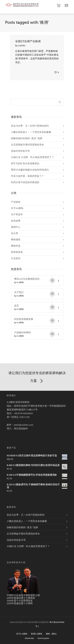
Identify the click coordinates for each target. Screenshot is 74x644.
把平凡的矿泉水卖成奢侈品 (25, 164)
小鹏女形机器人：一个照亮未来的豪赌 (31, 132)
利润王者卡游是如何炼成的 (25, 182)
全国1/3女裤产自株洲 (28, 41)
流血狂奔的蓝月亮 (20, 151)
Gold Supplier (43, 638)
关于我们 (19, 292)
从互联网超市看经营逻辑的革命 (27, 145)
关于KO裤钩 (17, 208)
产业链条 (16, 202)
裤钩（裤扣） (52, 634)
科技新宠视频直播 (24, 319)
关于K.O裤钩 (22, 634)
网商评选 (16, 246)
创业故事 (16, 221)
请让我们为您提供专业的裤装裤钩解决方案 (37, 378)
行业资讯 (16, 259)
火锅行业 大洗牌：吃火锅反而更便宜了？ (32, 157)
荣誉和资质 (17, 252)
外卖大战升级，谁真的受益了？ (27, 176)
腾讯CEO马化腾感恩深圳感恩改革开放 (28, 279)
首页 (17, 306)
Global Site (29, 638)
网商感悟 (16, 240)
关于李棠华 (17, 215)
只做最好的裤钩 (22, 333)
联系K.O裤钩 (37, 634)
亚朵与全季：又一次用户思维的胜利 (30, 126)
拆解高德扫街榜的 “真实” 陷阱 (27, 138)
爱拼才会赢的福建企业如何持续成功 (30, 170)
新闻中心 (16, 227)
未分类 (14, 233)
